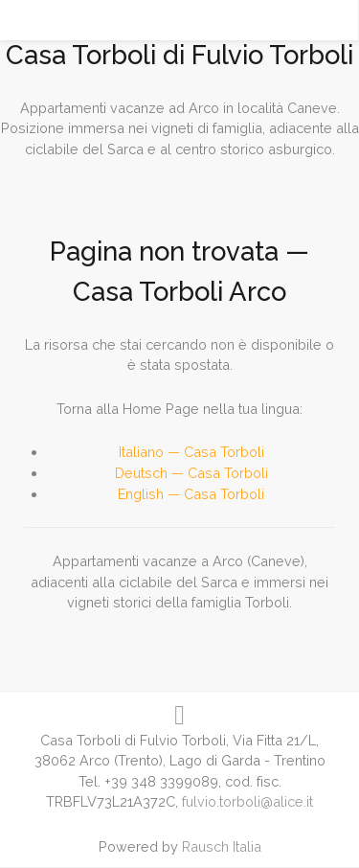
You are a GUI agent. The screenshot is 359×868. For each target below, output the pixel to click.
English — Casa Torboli (191, 494)
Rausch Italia (222, 846)
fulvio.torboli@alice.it (247, 801)
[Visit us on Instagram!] (179, 716)
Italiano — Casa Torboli (191, 452)
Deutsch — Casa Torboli (191, 473)
